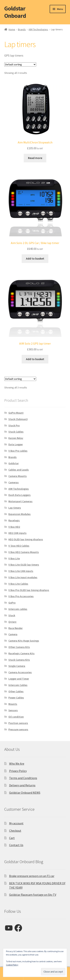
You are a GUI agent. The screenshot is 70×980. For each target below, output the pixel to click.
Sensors (13, 710)
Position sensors (18, 723)
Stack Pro (14, 425)
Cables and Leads (19, 470)
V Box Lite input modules (23, 577)
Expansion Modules (20, 514)
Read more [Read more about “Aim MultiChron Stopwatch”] (35, 158)
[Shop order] (20, 64)
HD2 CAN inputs (17, 533)
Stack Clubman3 (18, 419)
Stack (12, 615)
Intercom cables (18, 609)
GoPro (12, 603)
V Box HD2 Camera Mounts (24, 552)
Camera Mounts (18, 476)
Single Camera (17, 666)
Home (12, 29)
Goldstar (14, 463)
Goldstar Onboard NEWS (25, 793)
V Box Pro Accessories (21, 596)
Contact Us (16, 845)
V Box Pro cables (18, 451)
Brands (22, 29)
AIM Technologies (38, 29)
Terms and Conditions (23, 778)
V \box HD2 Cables (19, 546)
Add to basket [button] (35, 258)
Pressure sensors (18, 729)
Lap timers (15, 508)
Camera (13, 634)
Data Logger (16, 444)
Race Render (15, 628)
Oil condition (16, 717)
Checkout (15, 831)
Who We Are (17, 764)
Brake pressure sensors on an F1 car (32, 876)
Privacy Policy (18, 771)
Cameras (14, 482)
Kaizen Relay (16, 438)
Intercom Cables (18, 685)
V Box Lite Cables (18, 584)
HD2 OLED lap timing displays (26, 539)
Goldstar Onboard (15, 12)
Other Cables (16, 691)
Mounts (13, 704)
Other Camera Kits (19, 647)
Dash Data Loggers (20, 495)
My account (16, 823)
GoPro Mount (16, 413)
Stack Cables (16, 432)
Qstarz (12, 622)
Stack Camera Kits (19, 660)
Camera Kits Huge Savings (24, 641)
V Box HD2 (14, 527)
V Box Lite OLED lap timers (24, 565)
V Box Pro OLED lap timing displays (29, 590)
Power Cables (16, 698)
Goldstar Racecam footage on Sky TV (33, 895)
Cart (12, 838)
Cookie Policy (12, 965)
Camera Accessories (20, 672)
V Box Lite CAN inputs (21, 571)
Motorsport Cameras (20, 501)
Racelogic (14, 520)
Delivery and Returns (22, 785)
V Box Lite (14, 558)
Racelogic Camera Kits (21, 653)
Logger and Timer (19, 679)
